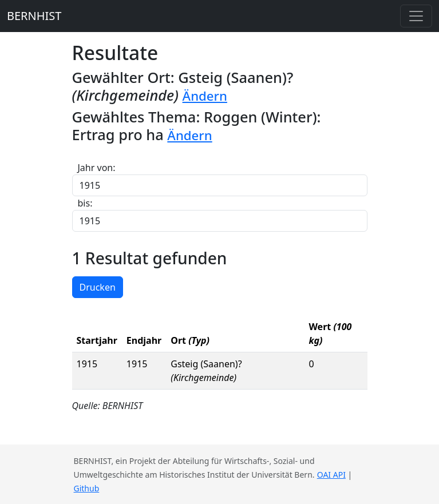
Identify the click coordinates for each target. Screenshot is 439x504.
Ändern (205, 96)
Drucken (98, 287)
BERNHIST (34, 16)
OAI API (331, 475)
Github (87, 488)
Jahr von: (97, 168)
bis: (85, 203)
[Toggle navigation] (416, 16)
